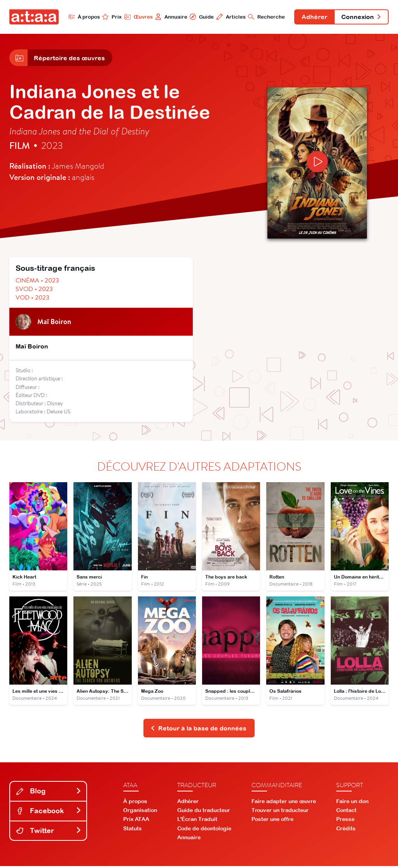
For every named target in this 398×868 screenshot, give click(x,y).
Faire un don (352, 803)
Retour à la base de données (198, 730)
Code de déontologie (204, 830)
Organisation (140, 812)
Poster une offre (272, 821)
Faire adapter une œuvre (284, 803)
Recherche (264, 17)
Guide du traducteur (204, 812)
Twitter (49, 832)
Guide (199, 17)
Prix (110, 17)
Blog (49, 793)
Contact (346, 812)
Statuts (133, 830)
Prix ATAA (136, 821)
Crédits (346, 830)
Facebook (49, 812)
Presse (345, 821)
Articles (229, 17)
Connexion (361, 17)
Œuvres (136, 17)
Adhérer (313, 17)
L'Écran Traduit (197, 821)
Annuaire (169, 17)
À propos (81, 17)
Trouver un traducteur (280, 812)
